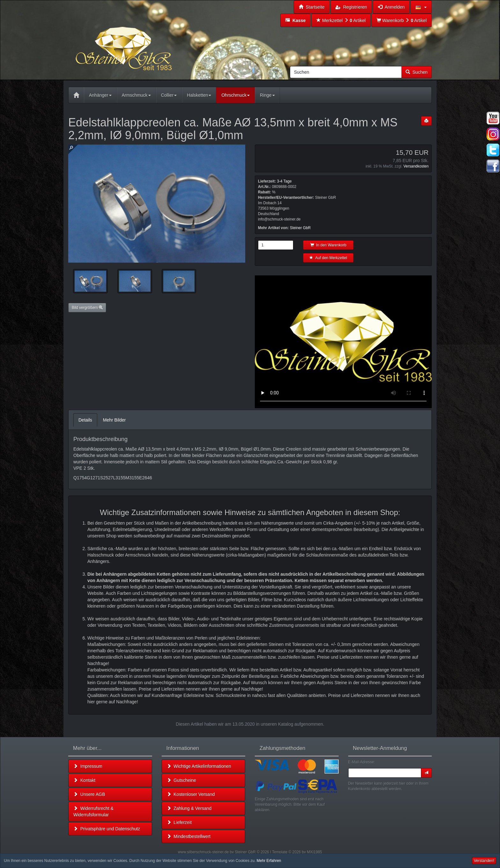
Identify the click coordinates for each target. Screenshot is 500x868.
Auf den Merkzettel (328, 258)
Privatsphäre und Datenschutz (107, 829)
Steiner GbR (300, 228)
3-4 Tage (284, 181)
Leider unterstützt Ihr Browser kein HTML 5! (343, 342)
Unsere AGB (89, 794)
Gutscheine (182, 780)
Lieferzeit (179, 822)
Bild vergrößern (87, 308)
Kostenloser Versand (191, 794)
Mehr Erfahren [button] (269, 861)
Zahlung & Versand (189, 808)
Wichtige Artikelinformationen (199, 766)
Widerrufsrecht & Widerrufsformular (93, 812)
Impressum (88, 766)
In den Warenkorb (328, 245)
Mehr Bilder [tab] (114, 420)
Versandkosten (416, 166)
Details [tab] (85, 420)
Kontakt (84, 780)
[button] (421, 7)
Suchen (417, 72)
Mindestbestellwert (189, 836)
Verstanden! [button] (484, 861)
